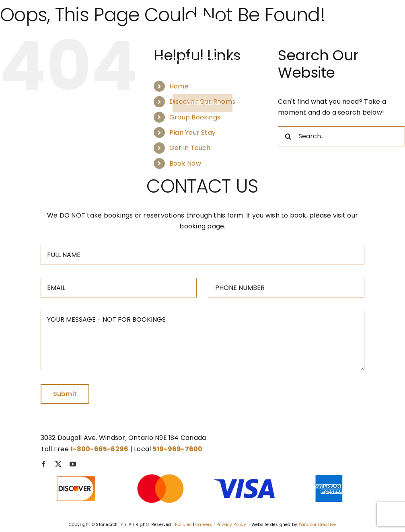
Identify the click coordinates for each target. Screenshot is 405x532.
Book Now (185, 163)
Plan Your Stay (192, 132)
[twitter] (58, 464)
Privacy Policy (231, 525)
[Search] (288, 136)
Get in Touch (190, 148)
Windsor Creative (318, 525)
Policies (183, 525)
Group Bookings (195, 117)
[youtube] (73, 464)
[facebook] (44, 464)
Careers (204, 525)
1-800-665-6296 (202, 81)
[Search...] (341, 136)
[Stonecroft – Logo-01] (202, 11)
